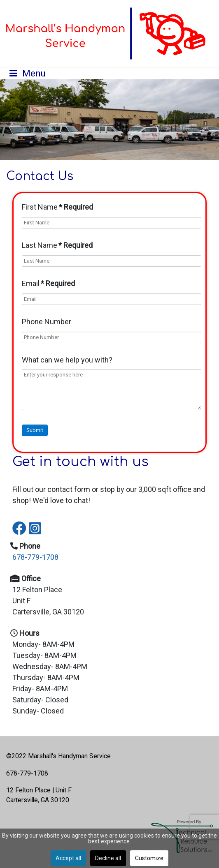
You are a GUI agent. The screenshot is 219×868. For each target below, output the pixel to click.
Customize (149, 858)
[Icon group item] (16, 522)
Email (48, 283)
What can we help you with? (67, 360)
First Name (57, 207)
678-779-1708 (35, 557)
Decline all (108, 858)
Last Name (57, 245)
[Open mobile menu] (28, 73)
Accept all (68, 858)
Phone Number (47, 322)
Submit (35, 430)
